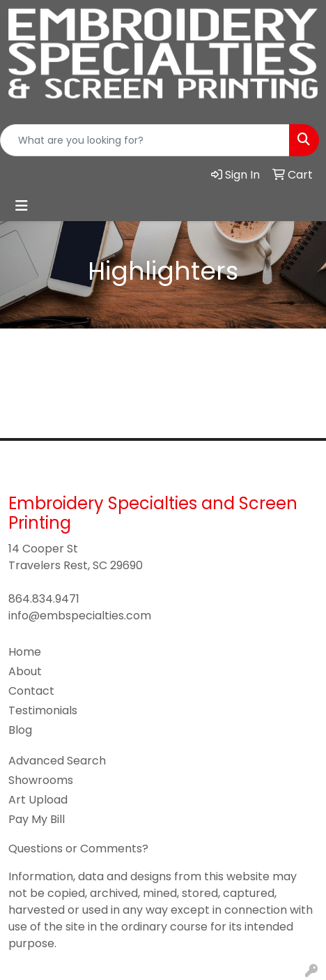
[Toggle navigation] (22, 206)
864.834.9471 (44, 599)
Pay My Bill (37, 819)
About (25, 671)
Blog (20, 730)
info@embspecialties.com (80, 616)
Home (25, 652)
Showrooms (41, 780)
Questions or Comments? (78, 849)
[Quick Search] (145, 140)
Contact (31, 691)
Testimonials (43, 710)
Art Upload (38, 800)
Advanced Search (57, 761)
